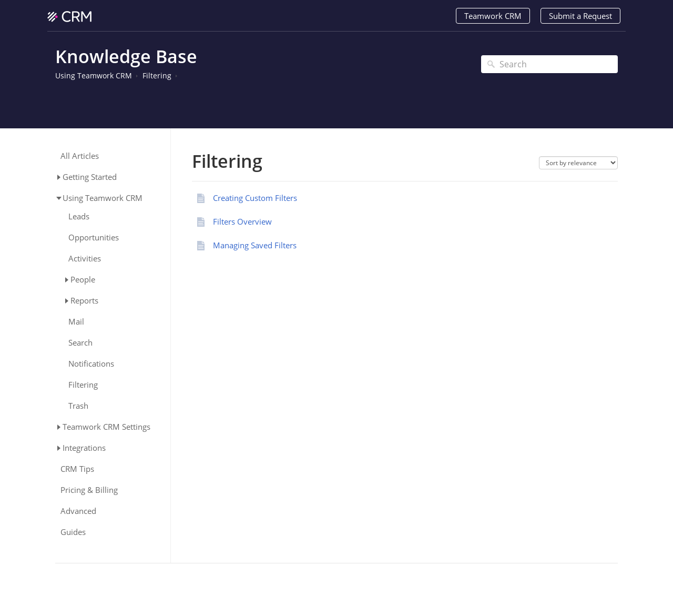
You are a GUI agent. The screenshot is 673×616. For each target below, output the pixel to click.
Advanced (78, 511)
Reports (84, 300)
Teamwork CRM (493, 16)
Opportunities (94, 238)
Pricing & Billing (89, 490)
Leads (79, 216)
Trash (78, 406)
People (83, 279)
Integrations (84, 448)
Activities (85, 259)
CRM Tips (77, 469)
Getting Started (90, 177)
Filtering (157, 75)
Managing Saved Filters (255, 245)
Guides (73, 532)
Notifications (91, 364)
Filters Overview (242, 221)
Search (80, 343)
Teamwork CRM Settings (106, 427)
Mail (76, 322)
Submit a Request (580, 16)
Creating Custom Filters (255, 198)
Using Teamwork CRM (94, 75)
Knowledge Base (126, 56)
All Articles (80, 156)
